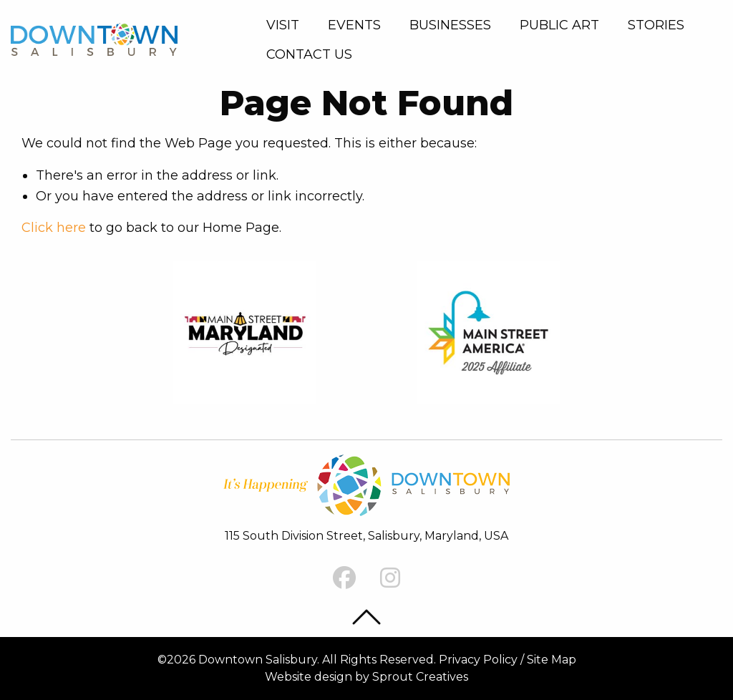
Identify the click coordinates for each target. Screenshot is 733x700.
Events (354, 25)
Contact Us (309, 54)
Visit (283, 25)
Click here (54, 228)
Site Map (552, 660)
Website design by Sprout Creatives (366, 677)
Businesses (450, 25)
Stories (656, 25)
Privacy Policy (478, 660)
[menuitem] (286, 25)
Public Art (559, 25)
